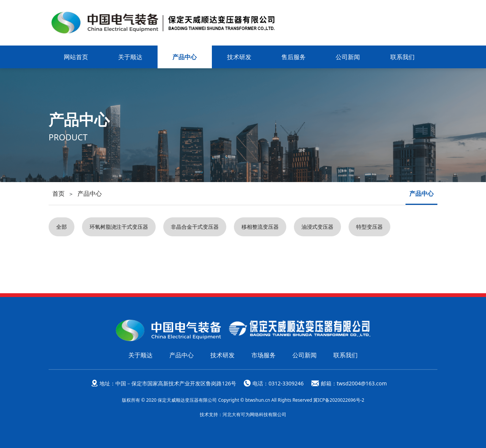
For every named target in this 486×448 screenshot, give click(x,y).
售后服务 (293, 57)
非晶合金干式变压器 (195, 227)
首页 (58, 193)
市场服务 (264, 355)
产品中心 (185, 57)
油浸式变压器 (317, 227)
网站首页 (76, 57)
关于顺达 (130, 57)
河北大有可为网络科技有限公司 (254, 414)
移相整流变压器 (260, 227)
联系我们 (402, 57)
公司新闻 (348, 57)
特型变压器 (369, 227)
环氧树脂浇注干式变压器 (119, 227)
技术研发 (239, 57)
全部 (62, 227)
